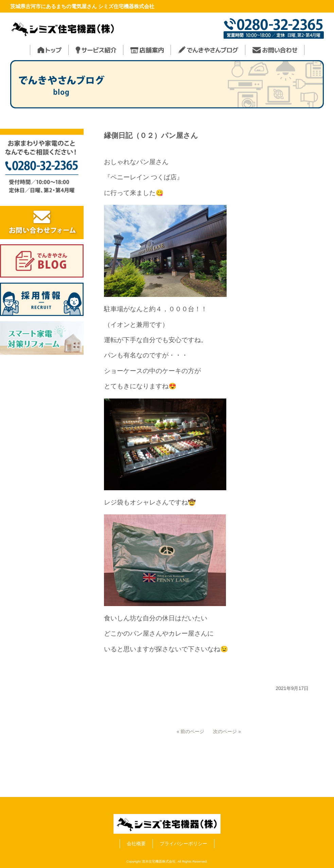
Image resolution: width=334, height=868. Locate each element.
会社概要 (136, 844)
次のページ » (227, 731)
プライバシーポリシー (183, 844)
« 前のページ (191, 731)
